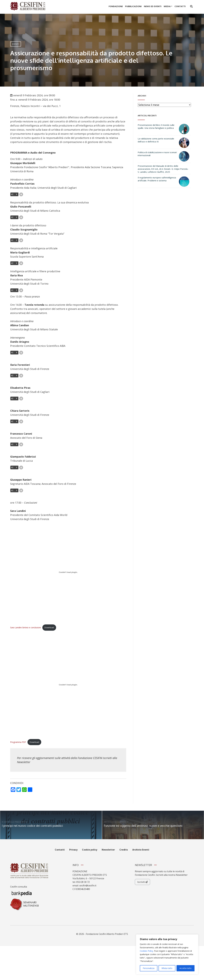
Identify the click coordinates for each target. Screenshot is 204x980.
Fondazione (116, 6)
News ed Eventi (153, 6)
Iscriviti (142, 882)
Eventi (16, 44)
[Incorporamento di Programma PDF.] (68, 685)
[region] (167, 954)
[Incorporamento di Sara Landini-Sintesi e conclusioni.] (68, 572)
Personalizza (149, 968)
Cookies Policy (146, 951)
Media (167, 6)
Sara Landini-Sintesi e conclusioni (25, 627)
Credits (124, 850)
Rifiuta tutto (167, 968)
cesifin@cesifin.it (88, 886)
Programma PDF (18, 742)
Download (49, 627)
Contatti (180, 6)
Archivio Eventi (141, 850)
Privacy (73, 850)
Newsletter (24, 762)
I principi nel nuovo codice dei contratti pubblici (32, 826)
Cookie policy (90, 850)
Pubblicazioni (133, 6)
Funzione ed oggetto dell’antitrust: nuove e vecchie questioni (143, 826)
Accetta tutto (186, 968)
